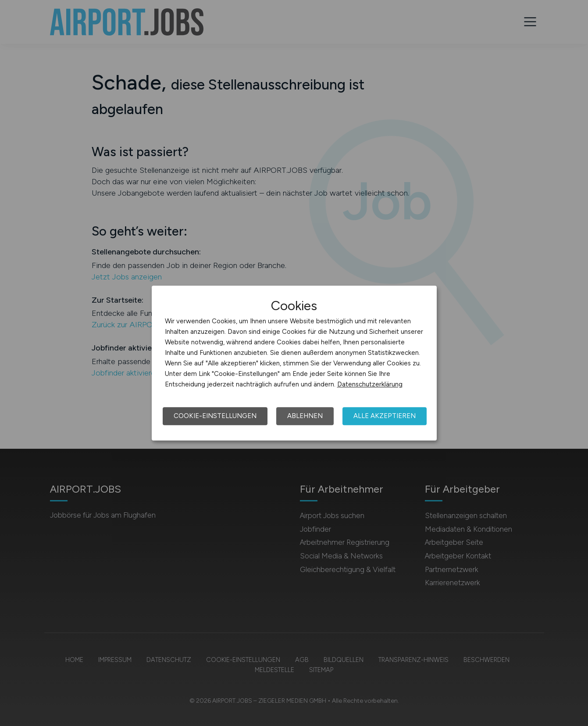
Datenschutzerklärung (370, 384)
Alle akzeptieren (385, 416)
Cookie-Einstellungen (215, 416)
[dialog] (294, 363)
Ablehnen (305, 416)
